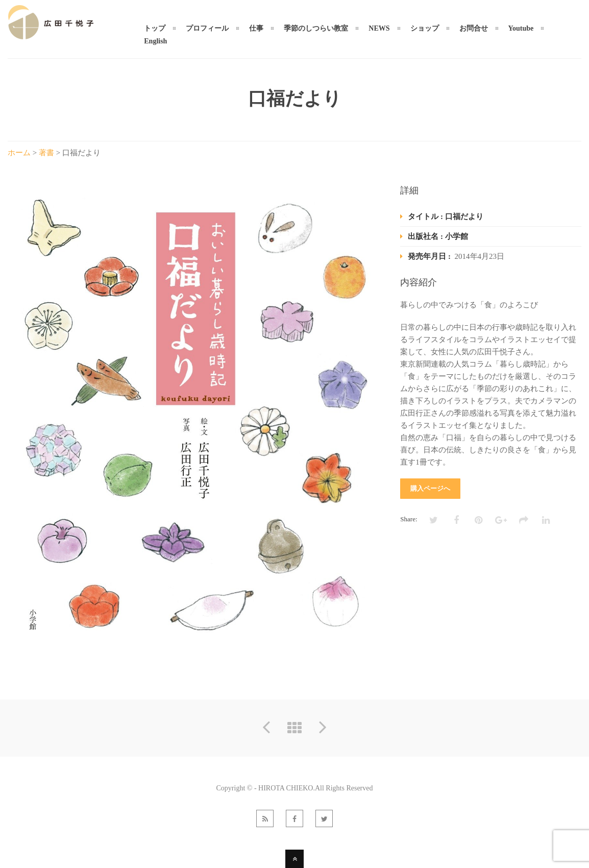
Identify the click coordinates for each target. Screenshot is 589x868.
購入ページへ (430, 488)
